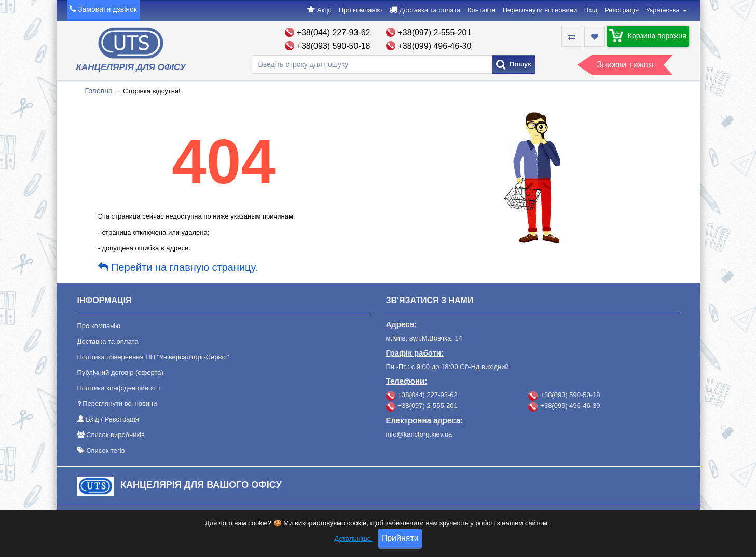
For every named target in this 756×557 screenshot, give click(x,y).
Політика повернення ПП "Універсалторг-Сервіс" (153, 357)
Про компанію (361, 10)
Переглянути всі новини (540, 10)
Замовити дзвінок (107, 9)
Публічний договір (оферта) (120, 372)
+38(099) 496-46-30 (435, 46)
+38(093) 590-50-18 (334, 46)
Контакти (482, 10)
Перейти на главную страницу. (178, 267)
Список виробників (115, 435)
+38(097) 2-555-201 (435, 32)
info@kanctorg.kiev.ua (419, 434)
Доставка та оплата (430, 10)
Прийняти (400, 542)
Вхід (591, 10)
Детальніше (353, 542)
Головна (99, 91)
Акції (324, 10)
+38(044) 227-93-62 (334, 32)
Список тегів (105, 450)
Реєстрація (622, 10)
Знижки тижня (625, 65)
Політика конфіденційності (119, 388)
